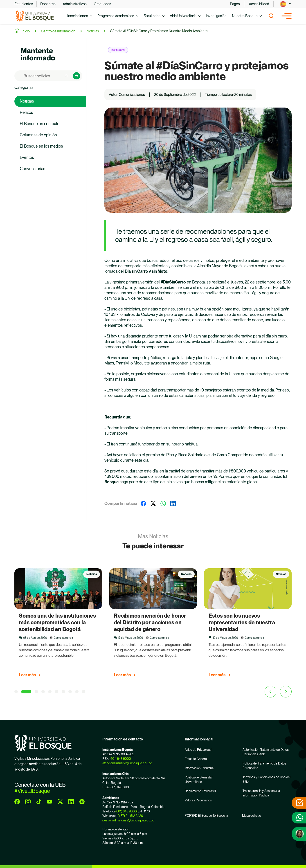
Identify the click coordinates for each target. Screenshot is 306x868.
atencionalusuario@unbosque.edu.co (127, 763)
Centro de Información (58, 31)
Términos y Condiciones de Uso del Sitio (267, 779)
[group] (58, 625)
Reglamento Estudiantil (200, 791)
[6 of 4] (57, 692)
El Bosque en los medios (41, 146)
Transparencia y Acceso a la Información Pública (261, 793)
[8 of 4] (70, 692)
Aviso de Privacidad (198, 750)
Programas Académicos (116, 16)
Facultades (152, 16)
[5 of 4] (50, 692)
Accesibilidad (259, 4)
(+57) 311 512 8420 (130, 816)
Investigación (216, 16)
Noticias (93, 31)
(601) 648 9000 (120, 759)
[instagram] (28, 802)
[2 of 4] (26, 692)
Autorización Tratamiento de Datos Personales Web (266, 752)
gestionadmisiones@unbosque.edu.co (128, 820)
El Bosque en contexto (40, 124)
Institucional (118, 50)
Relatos (26, 112)
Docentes (48, 4)
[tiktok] (39, 802)
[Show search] (271, 16)
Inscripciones (78, 16)
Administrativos (75, 4)
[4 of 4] (43, 692)
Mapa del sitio (252, 816)
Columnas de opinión (38, 135)
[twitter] (60, 802)
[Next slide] (286, 692)
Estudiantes (24, 4)
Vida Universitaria (183, 16)
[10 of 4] (84, 692)
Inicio (26, 31)
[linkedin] (71, 802)
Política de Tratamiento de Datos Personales (264, 766)
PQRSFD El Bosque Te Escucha (206, 816)
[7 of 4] (63, 692)
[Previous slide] (270, 692)
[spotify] (82, 802)
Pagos (235, 4)
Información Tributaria (199, 768)
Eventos (27, 157)
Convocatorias (33, 169)
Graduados (102, 4)
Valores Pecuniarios (198, 800)
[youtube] (49, 802)
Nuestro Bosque (245, 16)
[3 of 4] (36, 692)
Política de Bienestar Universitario (199, 780)
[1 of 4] (16, 692)
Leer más (27, 675)
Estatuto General (196, 759)
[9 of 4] (77, 692)
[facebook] (17, 802)
